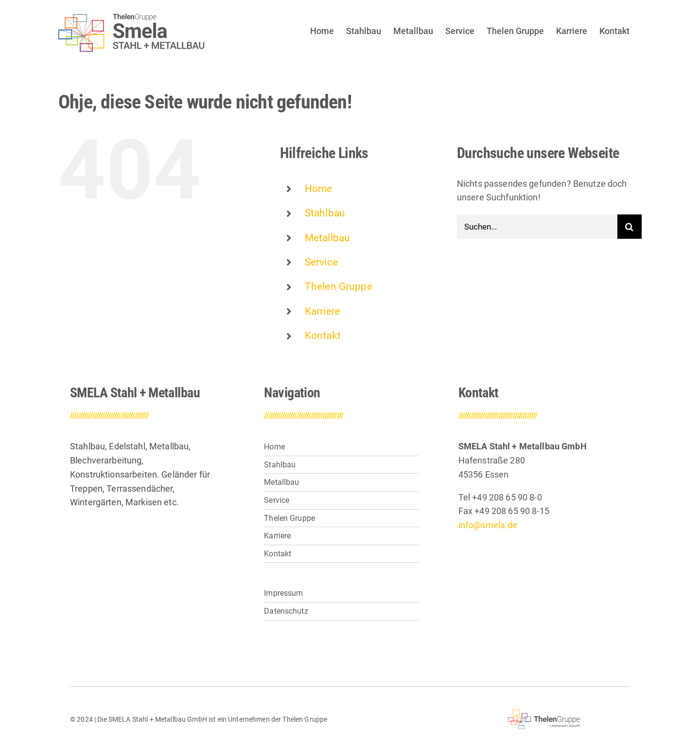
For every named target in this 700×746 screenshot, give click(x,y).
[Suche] (630, 227)
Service (321, 262)
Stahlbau (325, 213)
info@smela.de (488, 525)
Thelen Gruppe (339, 286)
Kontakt (323, 336)
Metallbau (327, 238)
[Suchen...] (537, 227)
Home (319, 189)
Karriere (323, 311)
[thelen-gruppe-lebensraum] (544, 714)
